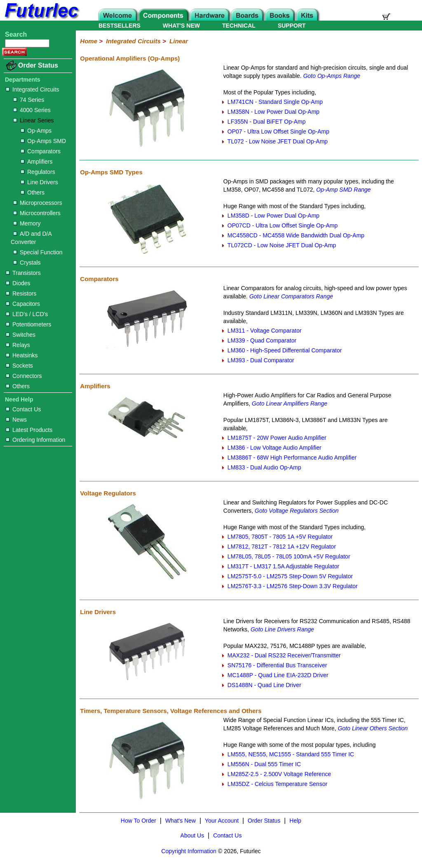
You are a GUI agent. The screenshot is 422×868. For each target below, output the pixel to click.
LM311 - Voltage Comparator (265, 331)
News (16, 420)
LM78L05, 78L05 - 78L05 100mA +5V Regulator (289, 556)
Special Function (38, 252)
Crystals (27, 263)
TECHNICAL (239, 26)
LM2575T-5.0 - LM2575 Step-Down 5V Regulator (290, 576)
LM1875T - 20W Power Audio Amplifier (277, 438)
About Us (192, 835)
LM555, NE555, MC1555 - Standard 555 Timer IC (291, 754)
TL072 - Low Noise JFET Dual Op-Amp (278, 141)
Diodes (18, 283)
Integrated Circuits (33, 89)
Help (295, 821)
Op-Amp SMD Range (343, 190)
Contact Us (23, 409)
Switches (21, 335)
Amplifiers (36, 162)
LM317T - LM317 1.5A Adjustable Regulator (283, 566)
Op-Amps (36, 131)
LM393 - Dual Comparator (261, 360)
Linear (179, 41)
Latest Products (29, 430)
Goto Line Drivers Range (282, 629)
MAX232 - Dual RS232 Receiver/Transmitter (284, 655)
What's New (181, 821)
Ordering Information (35, 440)
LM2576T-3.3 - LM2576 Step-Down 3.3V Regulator (293, 586)
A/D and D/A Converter (31, 238)
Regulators (38, 172)
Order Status (38, 65)
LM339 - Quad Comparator (262, 340)
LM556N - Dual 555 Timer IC (264, 764)
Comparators (41, 151)
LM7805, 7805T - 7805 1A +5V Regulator (280, 537)
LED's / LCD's (27, 314)
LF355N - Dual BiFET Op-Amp (267, 122)
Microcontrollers (37, 213)
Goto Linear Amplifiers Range (290, 404)
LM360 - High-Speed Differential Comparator (285, 350)
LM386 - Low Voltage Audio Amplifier (274, 448)
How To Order (138, 821)
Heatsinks (22, 355)
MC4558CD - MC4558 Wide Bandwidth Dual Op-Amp (296, 235)
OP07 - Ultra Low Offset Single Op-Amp (278, 131)
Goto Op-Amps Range (332, 76)
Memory (27, 223)
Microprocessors (38, 203)
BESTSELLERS (120, 26)
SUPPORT (292, 26)
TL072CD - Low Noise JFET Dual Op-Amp (282, 245)
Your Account (222, 821)
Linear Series (34, 120)
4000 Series (32, 110)
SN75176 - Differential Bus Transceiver (277, 665)
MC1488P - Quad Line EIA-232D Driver (278, 675)
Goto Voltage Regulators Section (297, 511)
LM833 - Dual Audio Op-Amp (264, 467)
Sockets (19, 366)
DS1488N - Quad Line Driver (264, 685)
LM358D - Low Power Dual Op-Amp (273, 216)
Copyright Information (189, 851)
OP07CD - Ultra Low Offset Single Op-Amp (283, 225)
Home (89, 41)
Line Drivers (39, 182)
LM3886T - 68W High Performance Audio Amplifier (292, 457)
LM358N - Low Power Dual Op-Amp (273, 112)
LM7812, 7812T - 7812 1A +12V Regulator (282, 547)
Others (33, 192)
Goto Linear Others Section (373, 728)
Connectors (24, 376)
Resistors (21, 293)
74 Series (29, 100)
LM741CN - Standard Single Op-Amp (275, 102)
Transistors (23, 273)
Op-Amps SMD (43, 141)
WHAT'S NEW (181, 26)
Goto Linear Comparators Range (291, 296)
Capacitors (23, 304)
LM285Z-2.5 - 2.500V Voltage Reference (279, 774)
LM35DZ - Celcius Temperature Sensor (278, 784)
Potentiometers (28, 324)
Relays (18, 345)
